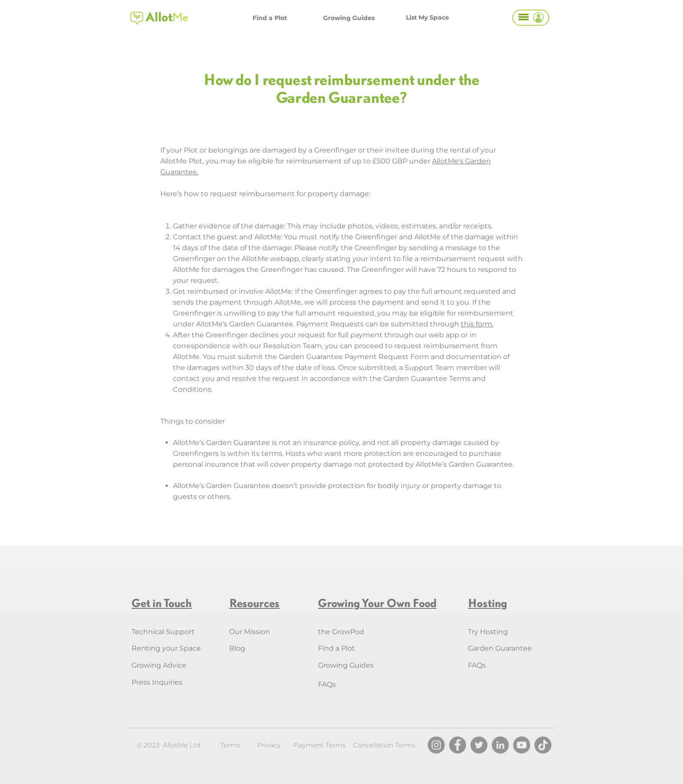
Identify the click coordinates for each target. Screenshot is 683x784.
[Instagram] (436, 745)
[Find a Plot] (270, 18)
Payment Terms (320, 745)
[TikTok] (543, 745)
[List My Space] (427, 17)
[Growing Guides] (349, 18)
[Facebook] (458, 745)
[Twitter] (479, 745)
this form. (477, 324)
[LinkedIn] (500, 745)
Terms (230, 745)
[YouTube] (522, 745)
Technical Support (163, 632)
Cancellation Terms (384, 745)
